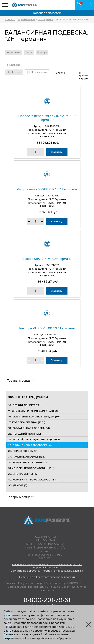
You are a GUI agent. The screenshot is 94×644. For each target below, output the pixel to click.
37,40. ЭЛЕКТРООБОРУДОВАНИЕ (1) (31, 468)
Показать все (13, 65)
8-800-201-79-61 (47, 600)
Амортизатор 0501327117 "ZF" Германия (47, 189)
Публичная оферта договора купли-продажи (47, 577)
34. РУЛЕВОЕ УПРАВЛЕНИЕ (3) (27, 457)
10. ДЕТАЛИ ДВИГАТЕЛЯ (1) (25, 405)
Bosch (84, 583)
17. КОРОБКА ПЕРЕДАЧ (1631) (27, 422)
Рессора (42, 53)
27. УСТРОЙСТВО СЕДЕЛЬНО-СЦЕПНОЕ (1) (36, 440)
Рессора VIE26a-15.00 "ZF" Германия (47, 328)
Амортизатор (13, 53)
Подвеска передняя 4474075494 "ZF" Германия (47, 118)
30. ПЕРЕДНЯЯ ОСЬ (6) (23, 451)
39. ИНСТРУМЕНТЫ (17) (23, 474)
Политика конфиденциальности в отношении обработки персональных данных (47, 566)
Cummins (11, 583)
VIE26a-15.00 (53, 335)
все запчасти (36, 587)
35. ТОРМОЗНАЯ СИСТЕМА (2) (27, 462)
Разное (29, 53)
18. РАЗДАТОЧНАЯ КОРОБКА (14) (29, 428)
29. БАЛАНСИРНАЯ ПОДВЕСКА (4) (30, 445)
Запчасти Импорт (56, 583)
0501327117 (53, 196)
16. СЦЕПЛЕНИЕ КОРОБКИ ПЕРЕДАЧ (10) (34, 417)
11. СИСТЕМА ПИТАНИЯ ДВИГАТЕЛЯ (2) (33, 411)
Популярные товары (31, 583)
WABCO (73, 583)
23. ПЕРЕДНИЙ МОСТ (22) (24, 434)
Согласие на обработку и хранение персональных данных (47, 571)
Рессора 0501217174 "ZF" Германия (47, 259)
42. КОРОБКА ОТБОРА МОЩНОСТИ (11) (33, 480)
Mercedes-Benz (17, 587)
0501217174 (52, 265)
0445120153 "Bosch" (58, 587)
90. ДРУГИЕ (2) (18, 485)
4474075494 (53, 126)
